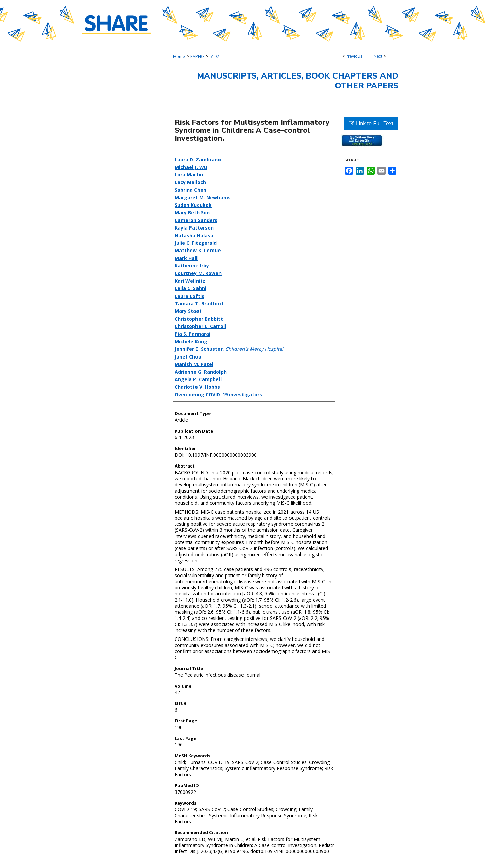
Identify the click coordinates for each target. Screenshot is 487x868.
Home (179, 56)
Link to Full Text (371, 123)
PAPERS (197, 56)
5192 (214, 56)
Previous (354, 56)
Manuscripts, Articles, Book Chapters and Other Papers (298, 81)
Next (378, 56)
